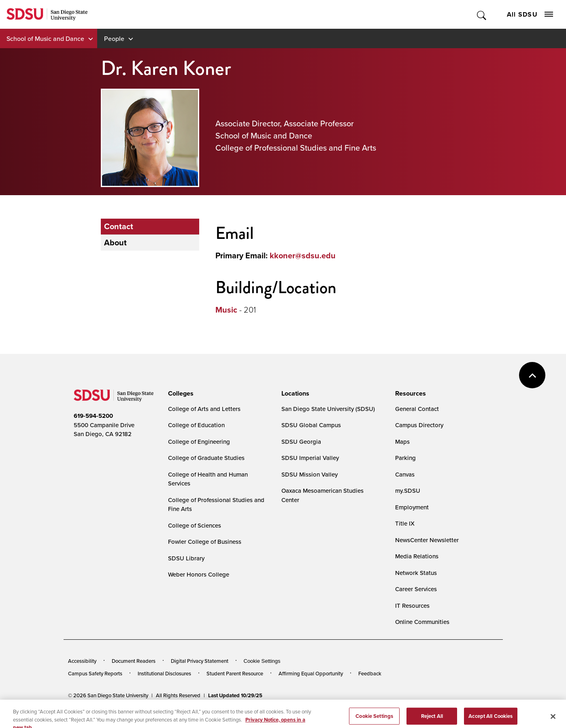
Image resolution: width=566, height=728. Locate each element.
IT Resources (412, 606)
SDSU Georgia (301, 442)
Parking (405, 458)
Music (226, 310)
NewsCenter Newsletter (427, 540)
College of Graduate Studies (206, 458)
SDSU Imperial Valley (310, 458)
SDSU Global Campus (311, 425)
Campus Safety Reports (95, 673)
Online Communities (422, 622)
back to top (532, 375)
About (115, 243)
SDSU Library (186, 558)
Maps (402, 442)
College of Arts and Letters (204, 409)
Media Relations (417, 556)
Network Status (416, 573)
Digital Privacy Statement (200, 661)
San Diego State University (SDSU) (328, 409)
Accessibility (82, 661)
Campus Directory (419, 425)
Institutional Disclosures (164, 673)
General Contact (417, 409)
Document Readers (134, 661)
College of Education (196, 425)
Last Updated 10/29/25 (235, 695)
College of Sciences (195, 525)
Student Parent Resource (235, 673)
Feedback (370, 673)
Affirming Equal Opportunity (311, 673)
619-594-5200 (93, 416)
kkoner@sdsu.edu (303, 255)
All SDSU (530, 14)
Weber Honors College (199, 574)
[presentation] (180, 394)
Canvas (405, 474)
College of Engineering (199, 442)
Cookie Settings (262, 661)
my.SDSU (408, 491)
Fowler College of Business (205, 542)
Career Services (416, 589)
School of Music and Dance (45, 38)
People (114, 38)
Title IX (405, 523)
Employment (412, 507)
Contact (119, 226)
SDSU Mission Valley (310, 474)
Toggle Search (482, 14)
